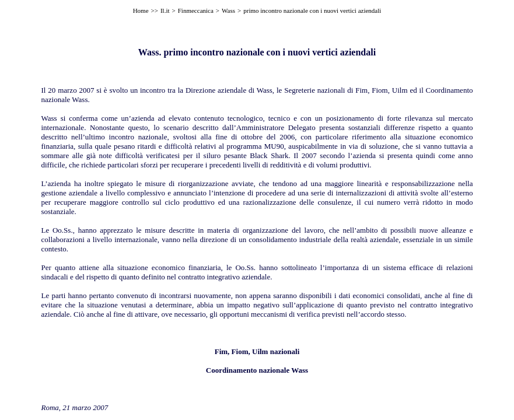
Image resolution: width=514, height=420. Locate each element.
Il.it (165, 10)
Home (141, 10)
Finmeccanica (196, 10)
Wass (228, 10)
